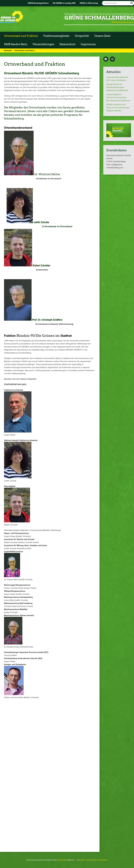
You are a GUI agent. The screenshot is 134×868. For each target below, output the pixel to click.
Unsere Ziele (102, 36)
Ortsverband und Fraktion (21, 36)
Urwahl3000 (62, 860)
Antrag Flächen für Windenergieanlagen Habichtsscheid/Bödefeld (117, 87)
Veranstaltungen (43, 44)
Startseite (8, 50)
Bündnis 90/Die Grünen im (38, 336)
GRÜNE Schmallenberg (99, 18)
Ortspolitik (82, 36)
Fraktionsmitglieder (56, 36)
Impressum (88, 44)
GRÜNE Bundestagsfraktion (38, 3)
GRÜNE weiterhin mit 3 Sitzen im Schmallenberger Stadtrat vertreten (118, 108)
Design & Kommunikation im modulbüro (93, 860)
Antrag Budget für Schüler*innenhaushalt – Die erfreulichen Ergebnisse (118, 97)
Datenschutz (67, 44)
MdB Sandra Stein (16, 44)
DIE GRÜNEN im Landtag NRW (64, 3)
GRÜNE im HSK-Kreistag (89, 3)
